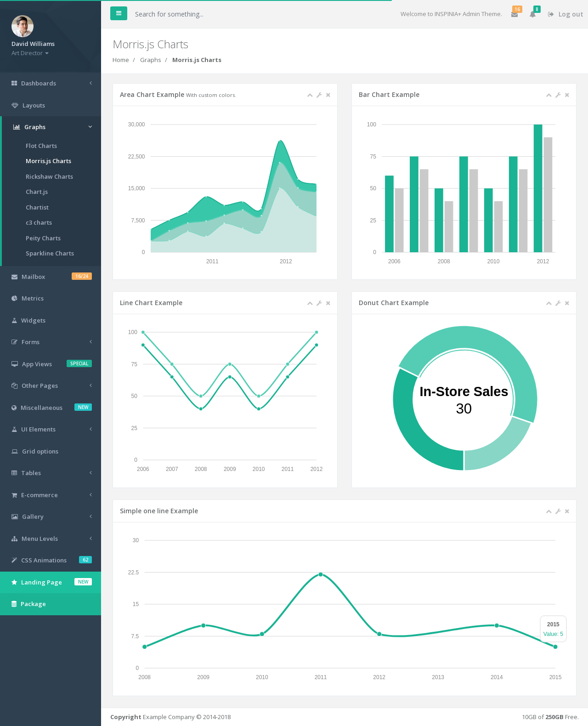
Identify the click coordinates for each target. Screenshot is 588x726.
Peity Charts (43, 238)
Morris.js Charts (48, 161)
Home (121, 60)
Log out (566, 14)
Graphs (151, 60)
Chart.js (37, 192)
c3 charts (39, 222)
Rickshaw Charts (49, 176)
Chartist (37, 207)
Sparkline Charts (50, 253)
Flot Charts (41, 146)
